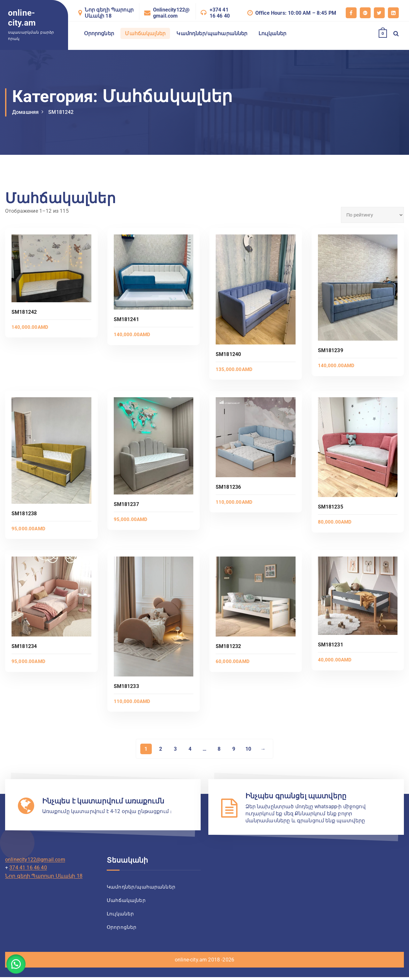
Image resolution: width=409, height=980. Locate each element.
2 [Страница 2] (160, 749)
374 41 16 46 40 (28, 869)
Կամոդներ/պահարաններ (212, 33)
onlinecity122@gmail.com (35, 860)
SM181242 (61, 112)
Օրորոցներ (99, 33)
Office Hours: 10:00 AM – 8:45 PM (296, 13)
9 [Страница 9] (234, 749)
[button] (16, 964)
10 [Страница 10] (249, 749)
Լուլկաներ (272, 33)
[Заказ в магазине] (372, 215)
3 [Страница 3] (175, 749)
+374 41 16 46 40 (220, 13)
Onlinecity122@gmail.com (171, 13)
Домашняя (25, 112)
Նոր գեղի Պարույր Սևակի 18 (109, 13)
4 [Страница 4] (190, 749)
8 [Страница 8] (219, 749)
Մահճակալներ (145, 33)
